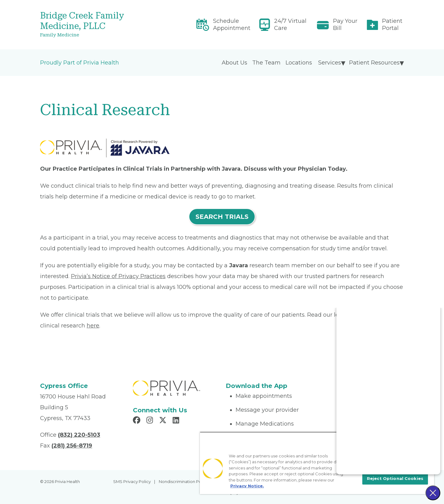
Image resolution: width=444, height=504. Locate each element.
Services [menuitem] (330, 63)
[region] (317, 463)
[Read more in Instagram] (151, 421)
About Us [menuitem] (234, 63)
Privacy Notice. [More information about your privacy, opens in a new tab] (247, 486)
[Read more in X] (164, 421)
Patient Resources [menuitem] (374, 63)
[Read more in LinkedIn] (177, 421)
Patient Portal (392, 25)
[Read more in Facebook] (138, 421)
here (93, 326)
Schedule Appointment (232, 25)
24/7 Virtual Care (290, 25)
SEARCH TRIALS (222, 217)
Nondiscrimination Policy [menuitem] (183, 481)
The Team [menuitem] (266, 63)
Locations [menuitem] (299, 63)
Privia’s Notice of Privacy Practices (118, 276)
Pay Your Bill (345, 25)
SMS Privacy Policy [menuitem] (132, 481)
